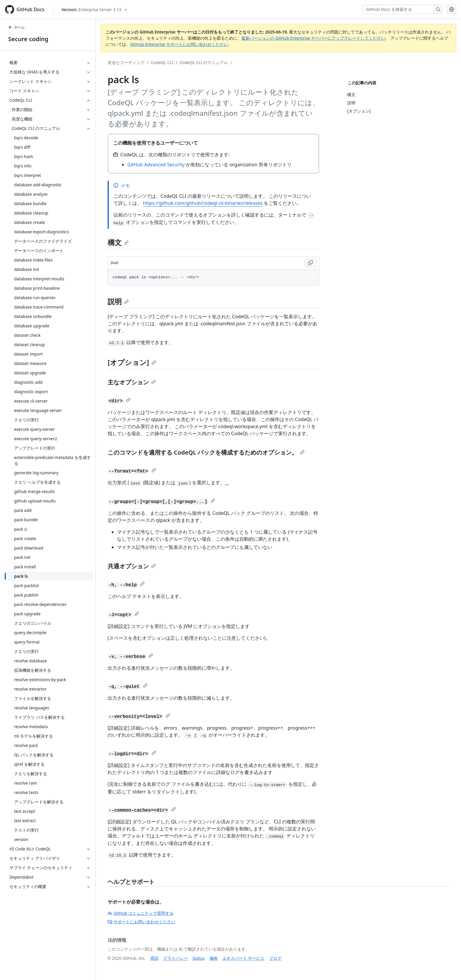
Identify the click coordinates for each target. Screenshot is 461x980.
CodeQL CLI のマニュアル (204, 62)
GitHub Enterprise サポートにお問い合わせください (179, 44)
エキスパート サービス (243, 958)
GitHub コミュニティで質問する (141, 913)
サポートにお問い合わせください (141, 922)
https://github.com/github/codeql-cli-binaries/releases (203, 203)
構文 (118, 242)
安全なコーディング (126, 62)
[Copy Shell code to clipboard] (310, 263)
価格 (213, 958)
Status (199, 958)
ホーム (16, 27)
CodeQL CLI (162, 62)
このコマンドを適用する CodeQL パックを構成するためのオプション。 (206, 452)
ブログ (275, 958)
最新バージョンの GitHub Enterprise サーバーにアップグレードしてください (313, 38)
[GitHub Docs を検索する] (398, 9)
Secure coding (28, 39)
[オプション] (132, 362)
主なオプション (132, 382)
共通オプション (132, 566)
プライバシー (176, 958)
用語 (154, 958)
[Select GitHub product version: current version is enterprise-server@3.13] (94, 10)
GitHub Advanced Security (156, 165)
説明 (118, 301)
